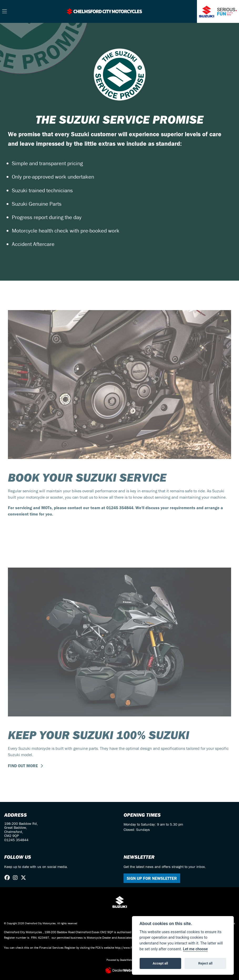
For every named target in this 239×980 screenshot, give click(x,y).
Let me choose (195, 949)
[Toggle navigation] (4, 12)
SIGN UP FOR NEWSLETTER (152, 878)
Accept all (160, 963)
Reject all (205, 963)
